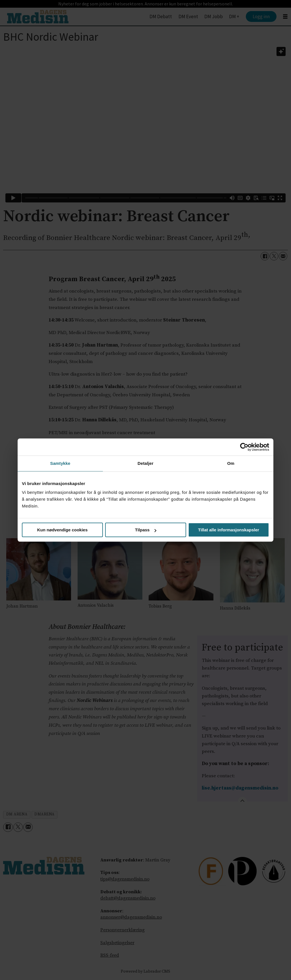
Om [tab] (231, 463)
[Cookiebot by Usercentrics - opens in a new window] (244, 447)
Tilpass (146, 530)
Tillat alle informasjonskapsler (229, 530)
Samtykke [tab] (60, 463)
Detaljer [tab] (145, 463)
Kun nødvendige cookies (63, 530)
